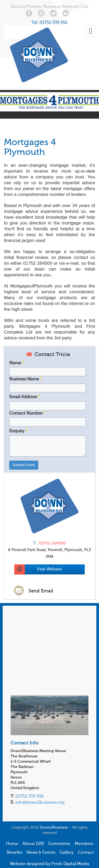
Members (84, 844)
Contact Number (28, 413)
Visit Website (49, 569)
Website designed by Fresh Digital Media (49, 864)
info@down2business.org (39, 802)
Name (17, 363)
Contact (86, 852)
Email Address (25, 397)
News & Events (41, 852)
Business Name (26, 379)
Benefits (15, 852)
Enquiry (18, 431)
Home (12, 844)
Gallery (67, 852)
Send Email (41, 591)
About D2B (33, 844)
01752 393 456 (54, 23)
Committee (59, 844)
